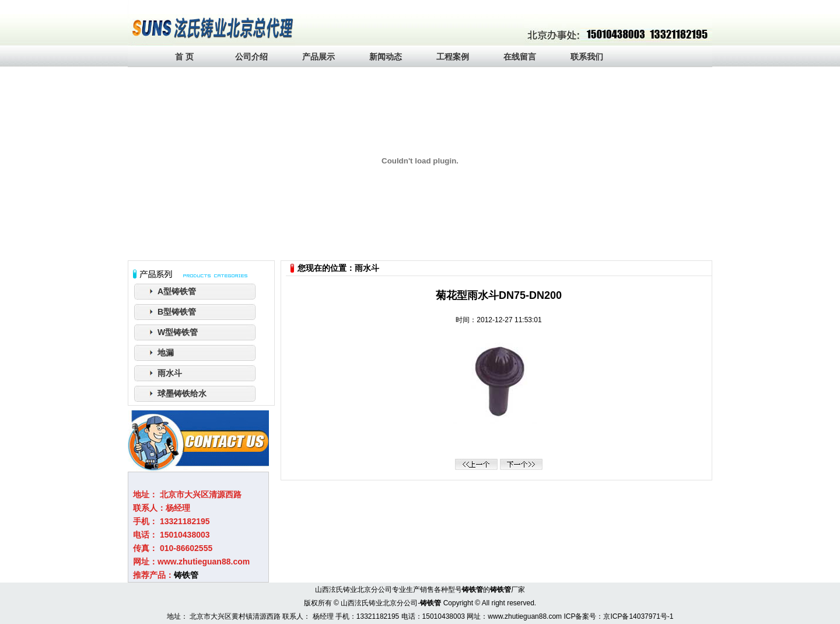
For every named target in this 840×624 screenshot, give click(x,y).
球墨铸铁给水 (182, 393)
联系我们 (587, 57)
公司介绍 (251, 57)
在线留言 (520, 57)
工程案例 (453, 57)
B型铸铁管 (177, 312)
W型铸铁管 (178, 332)
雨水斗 (170, 373)
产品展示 (318, 57)
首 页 (184, 57)
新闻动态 (386, 57)
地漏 (166, 353)
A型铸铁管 (177, 291)
